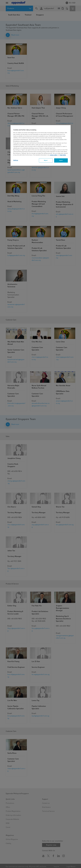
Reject (46, 160)
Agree (61, 160)
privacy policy (54, 155)
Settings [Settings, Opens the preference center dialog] (16, 160)
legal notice (63, 155)
